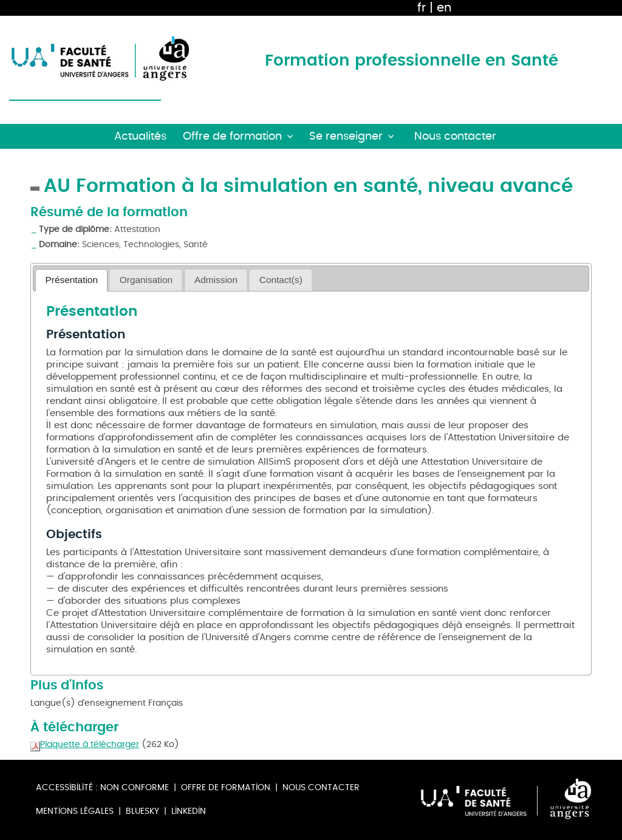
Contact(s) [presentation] (281, 280)
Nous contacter (321, 787)
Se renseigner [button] (346, 136)
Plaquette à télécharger (85, 744)
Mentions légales (75, 811)
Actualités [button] (140, 136)
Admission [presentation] (216, 280)
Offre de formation (226, 787)
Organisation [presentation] (146, 280)
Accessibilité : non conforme (102, 787)
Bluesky (142, 811)
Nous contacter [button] (455, 136)
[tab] (71, 280)
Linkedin (189, 811)
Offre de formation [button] (232, 136)
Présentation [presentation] (72, 280)
